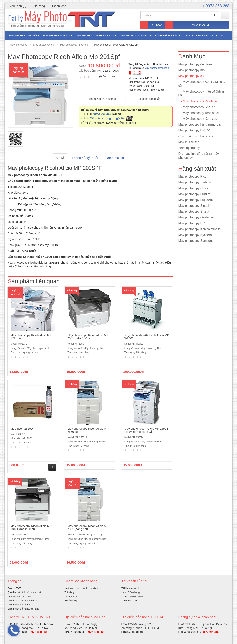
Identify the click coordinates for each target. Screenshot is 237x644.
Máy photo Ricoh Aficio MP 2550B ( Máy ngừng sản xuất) (146, 430)
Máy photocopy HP (192, 223)
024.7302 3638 (74, 632)
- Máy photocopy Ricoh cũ (198, 101)
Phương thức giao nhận (20, 597)
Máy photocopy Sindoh (194, 206)
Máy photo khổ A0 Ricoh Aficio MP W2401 (147, 337)
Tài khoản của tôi (130, 588)
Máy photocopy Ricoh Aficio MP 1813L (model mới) (31, 527)
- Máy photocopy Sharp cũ (198, 107)
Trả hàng (69, 592)
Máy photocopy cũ (57, 35)
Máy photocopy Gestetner (196, 217)
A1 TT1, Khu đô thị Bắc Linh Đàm (31, 624)
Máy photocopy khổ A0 (194, 130)
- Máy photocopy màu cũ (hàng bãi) (201, 93)
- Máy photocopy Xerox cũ (198, 119)
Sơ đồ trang (71, 601)
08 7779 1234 (210, 632)
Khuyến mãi (71, 597)
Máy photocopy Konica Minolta (200, 229)
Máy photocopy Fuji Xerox (196, 200)
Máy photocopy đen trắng (95, 35)
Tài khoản (151, 25)
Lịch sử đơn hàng (130, 592)
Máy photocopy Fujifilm (194, 194)
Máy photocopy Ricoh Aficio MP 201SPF (117, 45)
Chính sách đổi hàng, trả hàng (23, 609)
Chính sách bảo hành (19, 605)
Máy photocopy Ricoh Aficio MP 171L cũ (31, 337)
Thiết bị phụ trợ (189, 148)
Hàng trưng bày (166, 35)
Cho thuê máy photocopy (202, 35)
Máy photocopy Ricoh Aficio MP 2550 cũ (88, 430)
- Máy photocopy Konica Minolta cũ (202, 84)
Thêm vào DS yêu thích (102, 99)
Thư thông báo (129, 601)
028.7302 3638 (133, 632)
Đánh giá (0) (115, 158)
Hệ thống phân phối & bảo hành (81, 588)
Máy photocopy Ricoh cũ (74, 45)
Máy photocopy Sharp (194, 212)
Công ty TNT (14, 588)
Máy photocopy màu (134, 35)
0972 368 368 (216, 6)
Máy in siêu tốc (189, 142)
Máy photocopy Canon (194, 188)
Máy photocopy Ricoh (157, 68)
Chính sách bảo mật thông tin (23, 601)
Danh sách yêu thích (132, 597)
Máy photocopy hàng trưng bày (200, 125)
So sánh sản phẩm (149, 99)
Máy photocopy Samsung (196, 241)
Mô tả (60, 158)
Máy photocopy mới (23, 35)
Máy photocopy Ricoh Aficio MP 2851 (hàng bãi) (88, 527)
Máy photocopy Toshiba (195, 182)
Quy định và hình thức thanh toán (25, 592)
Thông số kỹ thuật (85, 158)
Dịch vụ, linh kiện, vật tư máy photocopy (199, 156)
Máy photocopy (18, 45)
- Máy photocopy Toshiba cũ (199, 113)
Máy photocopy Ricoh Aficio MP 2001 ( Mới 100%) (88, 337)
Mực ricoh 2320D (22, 429)
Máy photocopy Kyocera (195, 235)
